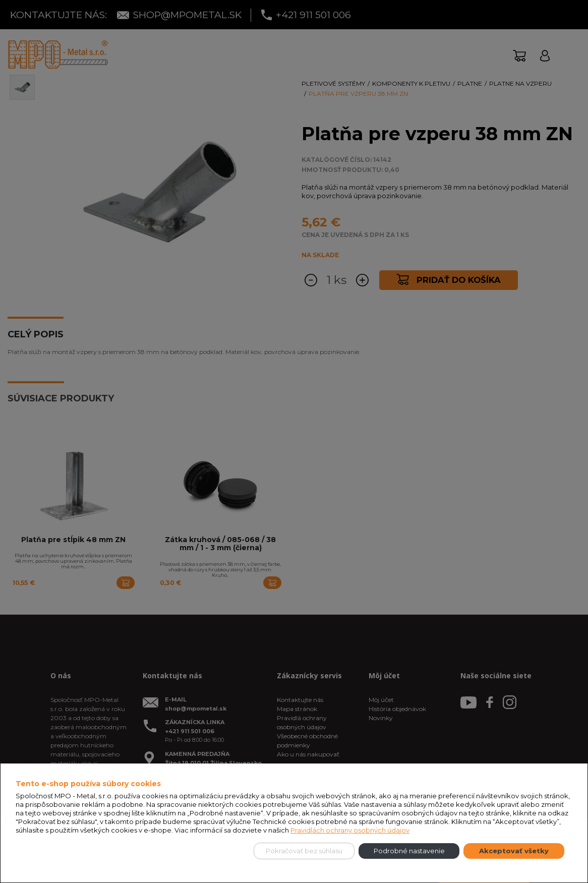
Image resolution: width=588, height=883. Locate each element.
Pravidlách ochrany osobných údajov (350, 830)
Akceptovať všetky (514, 851)
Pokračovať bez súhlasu (304, 851)
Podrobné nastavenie (409, 851)
